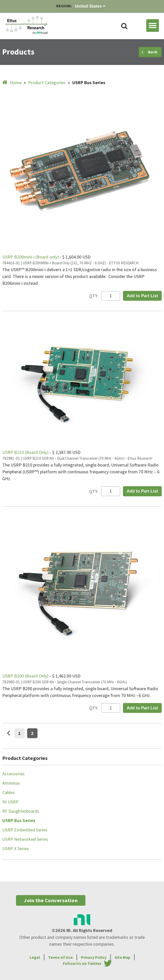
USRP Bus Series (19, 820)
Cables (8, 792)
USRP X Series (16, 848)
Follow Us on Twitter (82, 963)
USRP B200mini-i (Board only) (31, 257)
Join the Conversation (51, 900)
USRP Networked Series (25, 839)
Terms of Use (60, 957)
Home (12, 83)
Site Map (122, 957)
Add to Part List (142, 296)
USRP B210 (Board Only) (26, 452)
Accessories (13, 774)
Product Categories (47, 83)
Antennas (11, 783)
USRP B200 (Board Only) (26, 676)
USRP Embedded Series (25, 830)
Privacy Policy (94, 957)
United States (90, 6)
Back (150, 52)
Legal (35, 957)
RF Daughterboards (21, 811)
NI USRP (10, 802)
